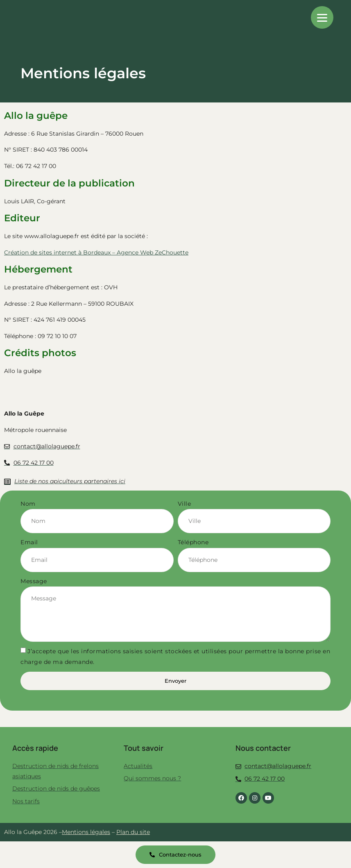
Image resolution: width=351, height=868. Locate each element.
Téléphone (193, 542)
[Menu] (322, 17)
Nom (28, 504)
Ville (185, 504)
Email (29, 542)
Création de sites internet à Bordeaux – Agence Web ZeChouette (96, 252)
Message (34, 581)
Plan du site (133, 832)
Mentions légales (86, 832)
